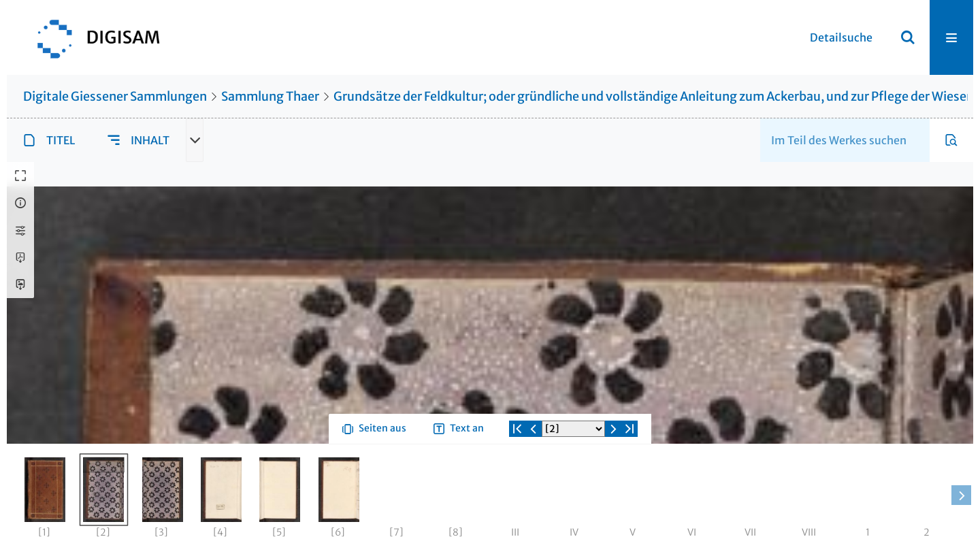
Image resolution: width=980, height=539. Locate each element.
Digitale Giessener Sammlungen (115, 96)
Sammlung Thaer (270, 96)
